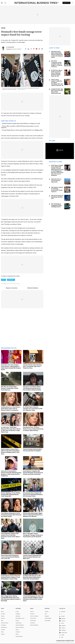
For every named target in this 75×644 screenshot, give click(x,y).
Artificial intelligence (20, 625)
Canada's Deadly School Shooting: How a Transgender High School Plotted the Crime (32, 366)
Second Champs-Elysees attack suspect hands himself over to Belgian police (22, 130)
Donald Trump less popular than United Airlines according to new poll (21, 124)
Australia (47, 612)
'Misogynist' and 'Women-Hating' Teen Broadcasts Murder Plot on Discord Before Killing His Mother (32, 388)
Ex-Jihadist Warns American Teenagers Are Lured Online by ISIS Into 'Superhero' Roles (33, 409)
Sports (2, 632)
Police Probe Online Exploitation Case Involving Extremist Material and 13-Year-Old (10, 557)
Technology (3, 625)
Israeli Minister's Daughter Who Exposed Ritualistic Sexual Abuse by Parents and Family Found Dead (33, 473)
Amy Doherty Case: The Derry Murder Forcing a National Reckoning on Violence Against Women (33, 429)
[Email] (39, 49)
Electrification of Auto (20, 618)
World (2, 612)
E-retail (17, 612)
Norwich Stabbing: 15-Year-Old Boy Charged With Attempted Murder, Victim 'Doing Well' (11, 495)
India (46, 614)
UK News (3, 614)
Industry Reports (19, 636)
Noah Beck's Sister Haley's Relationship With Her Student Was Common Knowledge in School (57, 54)
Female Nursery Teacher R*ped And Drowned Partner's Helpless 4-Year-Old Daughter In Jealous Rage (11, 577)
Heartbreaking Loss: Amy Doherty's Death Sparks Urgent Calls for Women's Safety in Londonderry (11, 409)
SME (2, 621)
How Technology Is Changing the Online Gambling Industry (56, 205)
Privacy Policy (33, 618)
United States (48, 621)
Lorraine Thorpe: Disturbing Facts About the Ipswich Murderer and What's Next (32, 557)
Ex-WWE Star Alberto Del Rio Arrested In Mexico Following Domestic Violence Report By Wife (57, 73)
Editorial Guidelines (33, 288)
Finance (17, 621)
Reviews (3, 634)
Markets (3, 616)
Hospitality (18, 614)
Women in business (20, 627)
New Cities (18, 632)
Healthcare (18, 616)
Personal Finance (5, 623)
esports (17, 630)
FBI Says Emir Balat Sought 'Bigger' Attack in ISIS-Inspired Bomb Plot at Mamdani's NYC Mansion (33, 515)
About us (32, 612)
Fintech (17, 634)
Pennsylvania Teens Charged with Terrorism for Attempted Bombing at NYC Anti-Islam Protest (33, 495)
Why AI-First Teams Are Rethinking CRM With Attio (57, 197)
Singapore (47, 616)
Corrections (33, 623)
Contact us (32, 614)
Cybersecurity (18, 623)
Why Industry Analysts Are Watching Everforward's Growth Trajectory (57, 189)
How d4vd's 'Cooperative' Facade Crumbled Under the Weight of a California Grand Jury (57, 64)
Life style (3, 630)
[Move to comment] (42, 49)
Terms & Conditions (34, 616)
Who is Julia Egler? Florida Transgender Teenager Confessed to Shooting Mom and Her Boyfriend (33, 535)
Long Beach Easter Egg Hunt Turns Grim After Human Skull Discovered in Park (57, 91)
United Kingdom (48, 618)
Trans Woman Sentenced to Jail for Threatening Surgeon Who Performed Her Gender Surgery (11, 515)
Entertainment (4, 627)
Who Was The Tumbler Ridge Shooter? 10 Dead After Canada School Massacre (10, 388)
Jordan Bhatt (11, 47)
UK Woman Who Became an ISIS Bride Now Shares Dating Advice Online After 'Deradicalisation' (32, 577)
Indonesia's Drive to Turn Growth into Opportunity (56, 180)
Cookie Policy (33, 621)
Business (3, 618)
